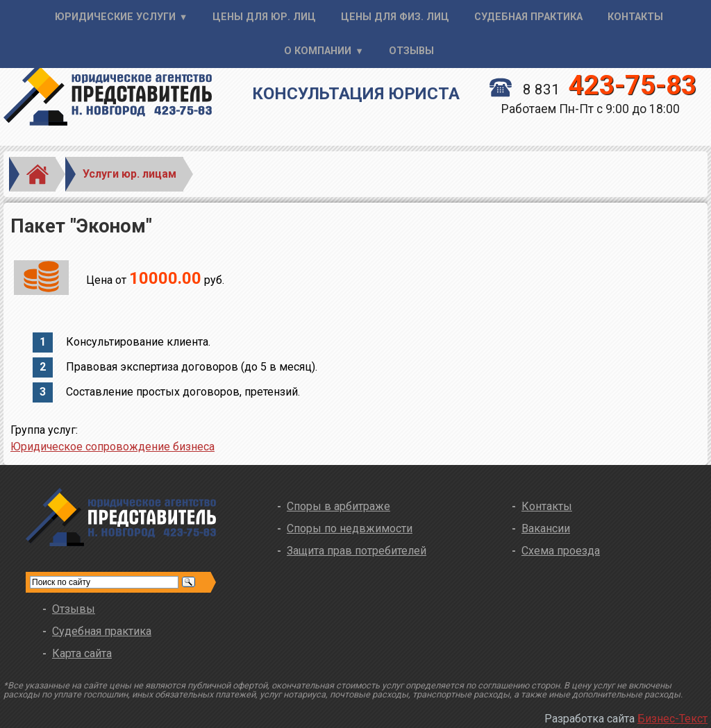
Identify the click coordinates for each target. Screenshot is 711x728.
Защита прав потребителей (357, 551)
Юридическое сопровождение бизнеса (112, 447)
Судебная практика (528, 17)
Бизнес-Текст (672, 719)
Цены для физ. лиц (395, 17)
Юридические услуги (115, 17)
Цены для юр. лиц (264, 17)
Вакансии (546, 528)
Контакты (635, 17)
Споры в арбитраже (338, 506)
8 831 (593, 90)
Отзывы (411, 51)
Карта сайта (82, 653)
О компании (318, 51)
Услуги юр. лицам (129, 174)
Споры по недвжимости (350, 528)
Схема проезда (561, 551)
